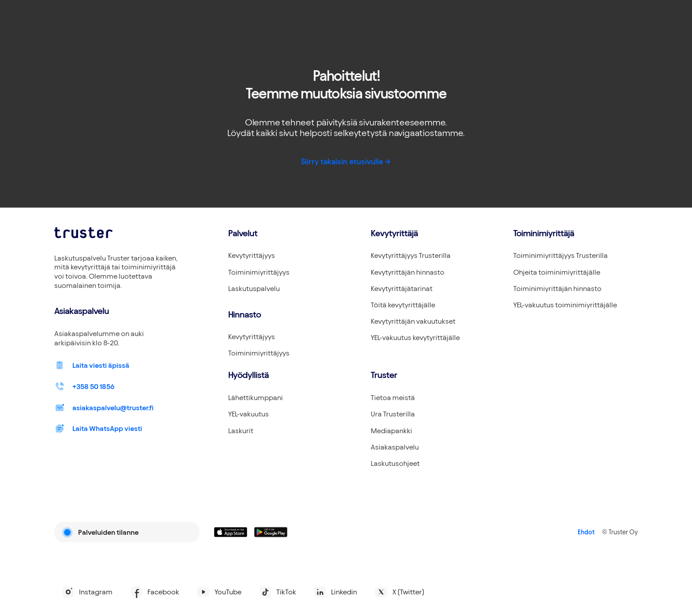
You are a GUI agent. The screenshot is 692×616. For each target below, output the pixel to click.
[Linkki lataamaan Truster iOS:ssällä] (231, 532)
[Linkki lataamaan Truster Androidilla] (271, 532)
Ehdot (586, 532)
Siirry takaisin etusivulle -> (346, 161)
